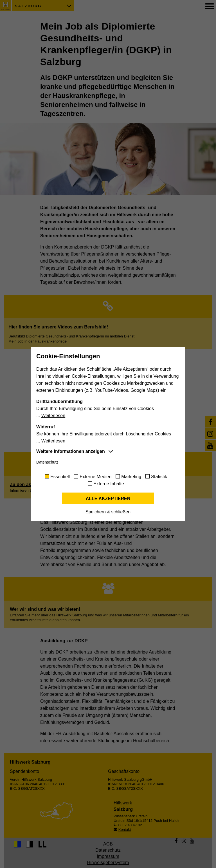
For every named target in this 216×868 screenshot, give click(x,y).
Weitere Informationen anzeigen (71, 451)
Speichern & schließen (108, 512)
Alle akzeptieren (108, 499)
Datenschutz (47, 462)
